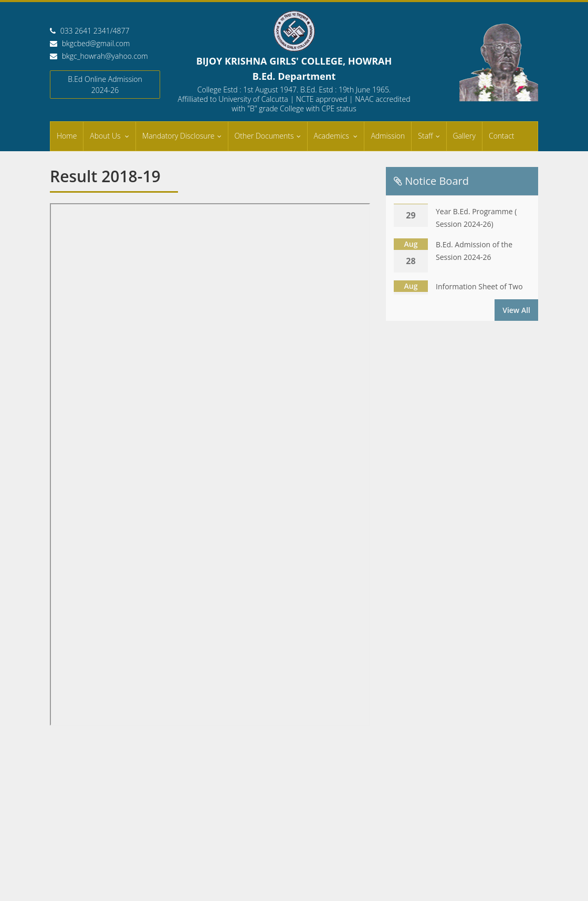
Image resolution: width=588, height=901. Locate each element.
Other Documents (264, 136)
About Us (106, 136)
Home (67, 136)
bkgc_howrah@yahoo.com (105, 56)
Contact (502, 136)
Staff (425, 136)
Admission (388, 136)
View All (516, 310)
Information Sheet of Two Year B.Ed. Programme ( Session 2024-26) (479, 212)
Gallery (464, 136)
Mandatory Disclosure (178, 136)
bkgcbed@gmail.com (96, 43)
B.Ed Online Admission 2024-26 (105, 85)
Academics (333, 136)
